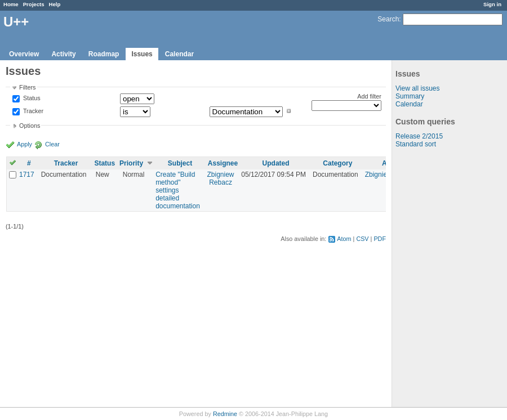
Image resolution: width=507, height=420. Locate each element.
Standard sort (416, 144)
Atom (344, 239)
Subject (180, 163)
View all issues (417, 88)
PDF (380, 239)
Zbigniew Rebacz (221, 178)
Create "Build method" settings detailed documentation (178, 190)
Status (31, 99)
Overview (24, 54)
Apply (25, 144)
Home (11, 4)
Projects (34, 4)
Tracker (32, 111)
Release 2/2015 (419, 136)
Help (55, 4)
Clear (52, 144)
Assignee (223, 163)
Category (337, 163)
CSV (362, 239)
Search (388, 19)
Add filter (369, 96)
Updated (276, 163)
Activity (63, 54)
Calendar (179, 54)
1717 (27, 175)
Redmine (225, 414)
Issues (142, 54)
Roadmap (104, 54)
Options (30, 126)
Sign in (492, 4)
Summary (410, 96)
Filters (27, 87)
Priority (131, 163)
